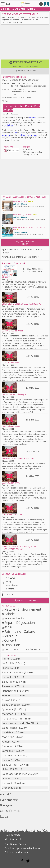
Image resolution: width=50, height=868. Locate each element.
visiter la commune (25, 600)
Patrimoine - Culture (20, 631)
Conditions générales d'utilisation (23, 848)
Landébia (7, 732)
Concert (10, 640)
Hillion (6, 769)
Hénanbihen (9, 691)
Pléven (6, 760)
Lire (15, 133)
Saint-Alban (9, 682)
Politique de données (16, 852)
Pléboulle (7, 677)
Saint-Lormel (10, 765)
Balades (10, 614)
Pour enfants (14, 618)
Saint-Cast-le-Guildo (14, 723)
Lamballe (7, 751)
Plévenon (7, 686)
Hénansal (8, 695)
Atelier (9, 627)
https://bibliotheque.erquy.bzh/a (34, 86)
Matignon (8, 714)
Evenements (8, 800)
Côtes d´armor (10, 811)
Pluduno (7, 746)
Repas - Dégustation (19, 623)
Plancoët (7, 783)
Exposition (12, 645)
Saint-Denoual (10, 705)
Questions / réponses (16, 844)
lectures (33, 118)
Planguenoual (10, 719)
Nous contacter (13, 835)
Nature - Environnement (23, 609)
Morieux (7, 737)
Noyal (5, 778)
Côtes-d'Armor (12, 585)
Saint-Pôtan (9, 728)
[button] (25, 64)
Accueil (5, 794)
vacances (6, 135)
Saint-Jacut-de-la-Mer (14, 774)
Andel (5, 742)
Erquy (9, 582)
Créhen (6, 788)
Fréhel (6, 668)
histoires (25, 135)
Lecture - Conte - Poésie (19, 106)
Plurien (6, 659)
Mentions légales (14, 839)
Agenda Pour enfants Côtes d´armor (20, 257)
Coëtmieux (8, 755)
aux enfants (34, 135)
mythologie (9, 125)
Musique (11, 636)
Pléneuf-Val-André (13, 672)
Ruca (5, 700)
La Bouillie (8, 663)
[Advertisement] (25, 42)
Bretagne (10, 589)
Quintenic (8, 709)
